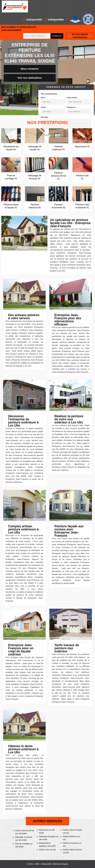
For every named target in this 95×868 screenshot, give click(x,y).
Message (44, 117)
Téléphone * (72, 107)
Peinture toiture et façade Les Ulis (72, 831)
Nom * (43, 98)
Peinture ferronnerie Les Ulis (72, 845)
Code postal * (72, 98)
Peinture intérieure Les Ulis (71, 838)
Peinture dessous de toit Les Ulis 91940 (25, 832)
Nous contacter (30, 69)
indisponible (32, 20)
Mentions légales (61, 864)
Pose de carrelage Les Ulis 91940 (24, 845)
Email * (44, 107)
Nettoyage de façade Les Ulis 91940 (49, 838)
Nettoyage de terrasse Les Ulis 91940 (24, 839)
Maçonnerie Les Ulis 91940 (47, 831)
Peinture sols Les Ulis (47, 850)
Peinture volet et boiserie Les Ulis (72, 851)
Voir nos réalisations (30, 78)
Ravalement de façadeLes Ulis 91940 (47, 845)
